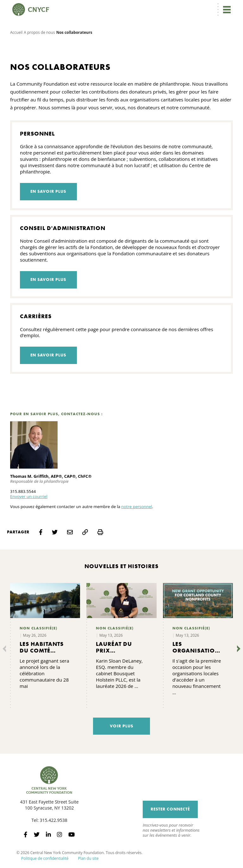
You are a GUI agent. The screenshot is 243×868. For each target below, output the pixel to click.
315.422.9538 (54, 820)
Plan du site (88, 858)
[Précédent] (6, 649)
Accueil (16, 32)
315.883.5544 (23, 491)
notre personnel (137, 507)
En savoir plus (48, 191)
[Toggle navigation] (227, 9)
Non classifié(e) (38, 628)
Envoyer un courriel (29, 496)
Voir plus (121, 726)
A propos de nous (39, 32)
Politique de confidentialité (45, 858)
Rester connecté (170, 809)
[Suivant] (237, 649)
